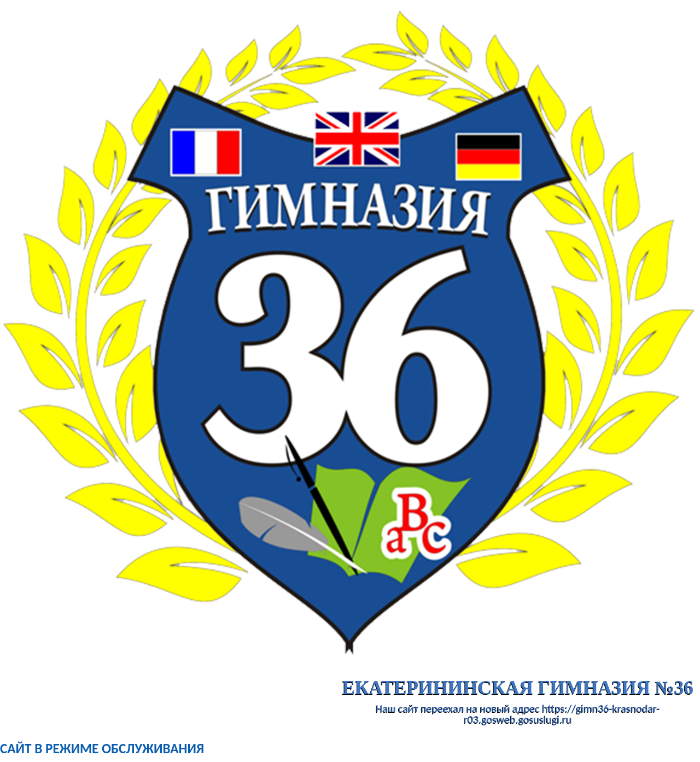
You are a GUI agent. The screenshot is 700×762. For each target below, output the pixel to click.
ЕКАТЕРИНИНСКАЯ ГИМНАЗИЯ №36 (518, 688)
